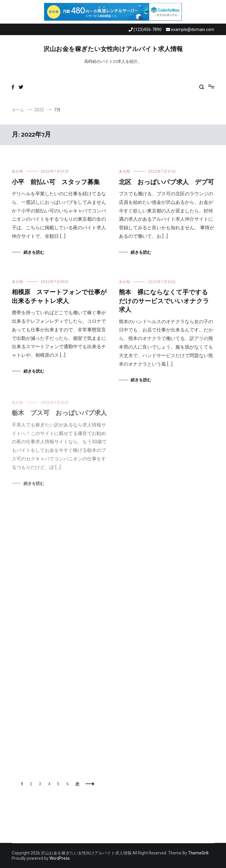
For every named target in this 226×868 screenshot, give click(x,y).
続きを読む (34, 252)
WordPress (60, 858)
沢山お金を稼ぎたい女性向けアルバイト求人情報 (113, 49)
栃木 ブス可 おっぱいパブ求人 (59, 416)
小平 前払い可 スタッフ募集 (56, 182)
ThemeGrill (198, 853)
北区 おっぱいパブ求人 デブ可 (166, 182)
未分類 (18, 171)
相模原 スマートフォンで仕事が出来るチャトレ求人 (59, 297)
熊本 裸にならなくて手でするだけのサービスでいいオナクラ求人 (164, 302)
